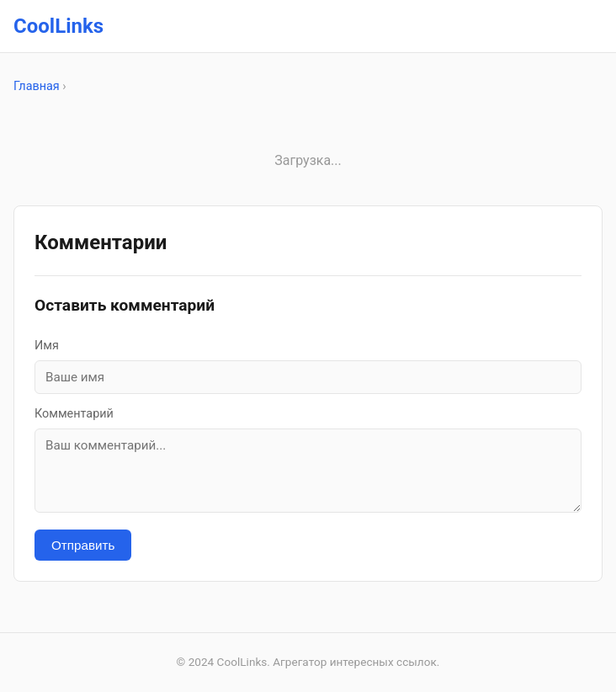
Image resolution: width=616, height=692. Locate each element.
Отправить (83, 545)
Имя (47, 346)
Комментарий (74, 414)
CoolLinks (58, 26)
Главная (37, 86)
